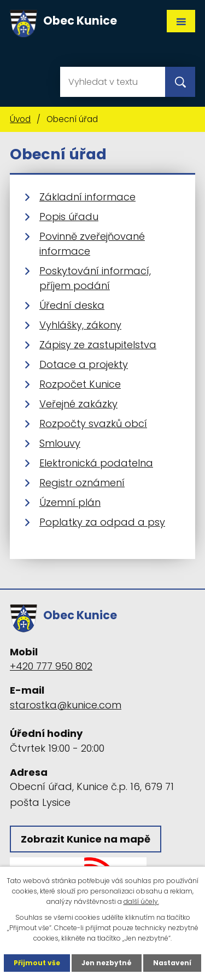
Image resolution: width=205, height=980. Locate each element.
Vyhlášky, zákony (80, 325)
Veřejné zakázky (78, 404)
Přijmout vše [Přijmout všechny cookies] (37, 963)
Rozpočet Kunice (80, 384)
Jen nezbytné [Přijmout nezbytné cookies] (107, 963)
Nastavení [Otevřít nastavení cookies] (172, 963)
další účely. (141, 901)
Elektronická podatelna (96, 463)
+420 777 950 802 (51, 666)
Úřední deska (72, 305)
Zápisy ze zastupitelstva (98, 345)
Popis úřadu (69, 217)
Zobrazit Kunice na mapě (86, 839)
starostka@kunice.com (66, 705)
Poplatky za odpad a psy (102, 522)
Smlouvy (60, 443)
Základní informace (87, 197)
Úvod (20, 119)
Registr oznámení (82, 483)
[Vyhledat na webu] (113, 82)
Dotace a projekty (84, 364)
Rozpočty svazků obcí (93, 423)
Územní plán (70, 502)
